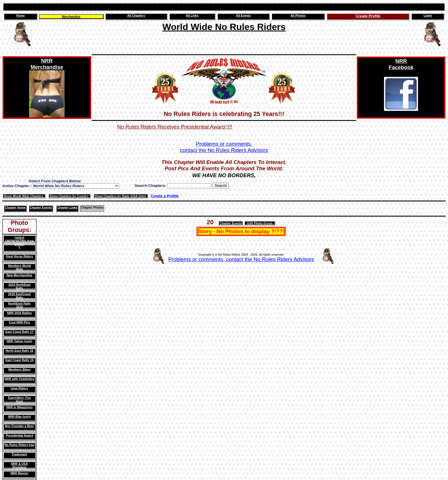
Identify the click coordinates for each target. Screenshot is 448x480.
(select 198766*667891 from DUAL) (19, 241)
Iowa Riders (19, 388)
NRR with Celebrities (20, 379)
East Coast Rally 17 (19, 332)
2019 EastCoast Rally (20, 296)
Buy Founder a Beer (19, 426)
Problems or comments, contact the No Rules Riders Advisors (241, 259)
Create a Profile (165, 196)
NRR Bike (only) (20, 417)
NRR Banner (20, 473)
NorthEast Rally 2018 (19, 305)
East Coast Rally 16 (19, 360)
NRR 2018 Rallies (19, 313)
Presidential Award (19, 435)
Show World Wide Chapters (24, 196)
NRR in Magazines (19, 407)
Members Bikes (19, 369)
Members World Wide (19, 267)
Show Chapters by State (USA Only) (121, 196)
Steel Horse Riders (20, 256)
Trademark (19, 454)
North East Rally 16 (19, 351)
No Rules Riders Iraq (20, 445)
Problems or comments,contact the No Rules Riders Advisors (224, 147)
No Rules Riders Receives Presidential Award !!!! (175, 127)
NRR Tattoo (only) (19, 341)
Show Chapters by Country (69, 196)
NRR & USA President (19, 465)
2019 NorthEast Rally (19, 286)
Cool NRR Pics (20, 322)
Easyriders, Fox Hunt (19, 399)
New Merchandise (19, 275)
